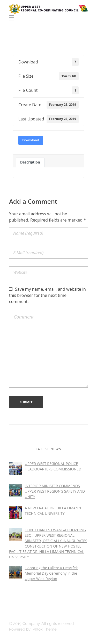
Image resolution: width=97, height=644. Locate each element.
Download (31, 140)
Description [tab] (30, 162)
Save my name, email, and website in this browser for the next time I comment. (47, 295)
